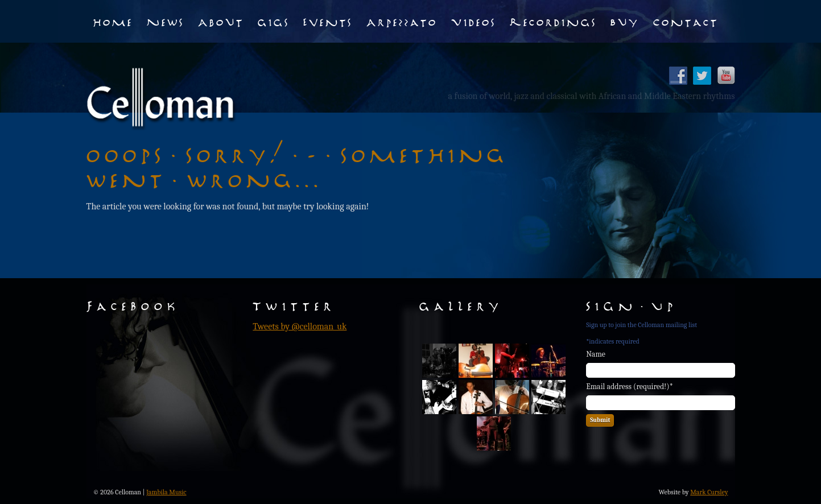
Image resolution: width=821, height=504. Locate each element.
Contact (686, 21)
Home (113, 21)
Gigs (274, 21)
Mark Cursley (709, 492)
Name (596, 354)
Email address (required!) (630, 387)
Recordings (553, 21)
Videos (474, 21)
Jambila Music (166, 492)
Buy (625, 21)
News (166, 21)
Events (328, 21)
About (221, 21)
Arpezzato (402, 21)
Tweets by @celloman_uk (300, 327)
